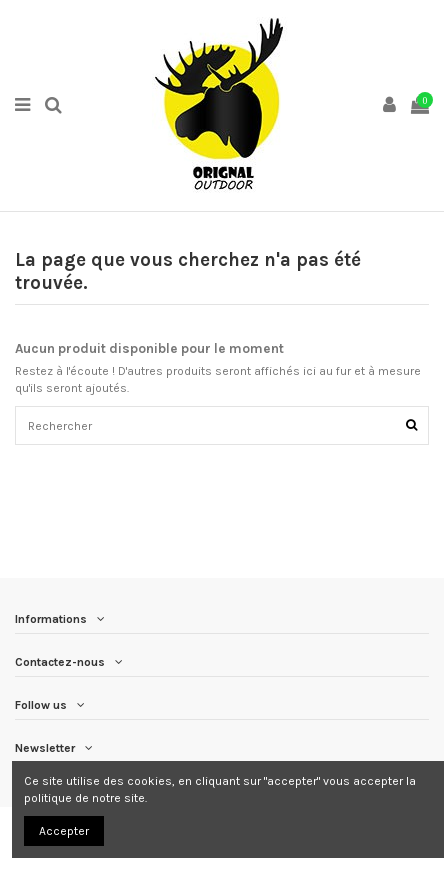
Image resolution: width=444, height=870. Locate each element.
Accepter (64, 831)
